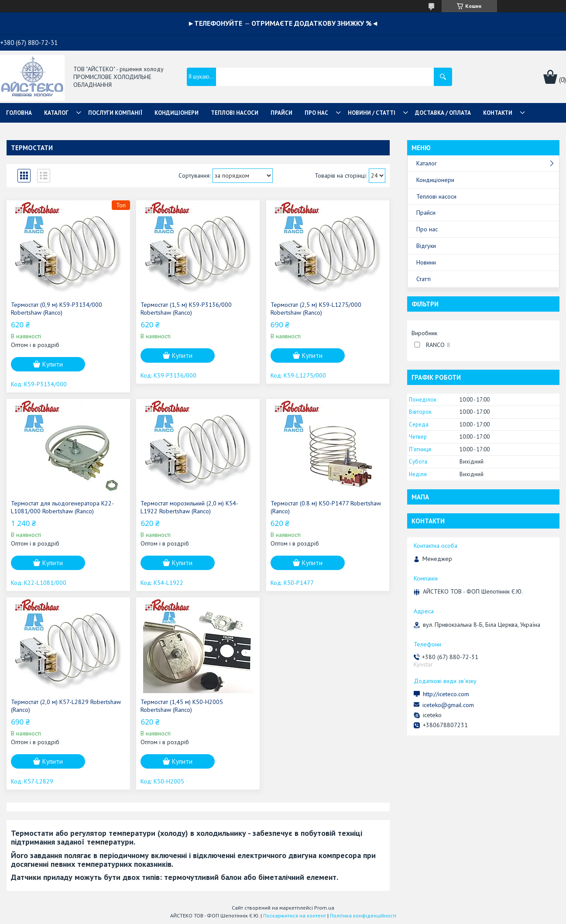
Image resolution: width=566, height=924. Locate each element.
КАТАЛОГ (56, 113)
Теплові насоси (436, 196)
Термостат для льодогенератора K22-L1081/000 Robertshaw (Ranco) (62, 507)
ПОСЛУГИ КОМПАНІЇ (115, 113)
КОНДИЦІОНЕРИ (177, 113)
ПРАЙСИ (281, 113)
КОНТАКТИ (498, 113)
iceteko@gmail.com (448, 705)
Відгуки (426, 246)
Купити (53, 364)
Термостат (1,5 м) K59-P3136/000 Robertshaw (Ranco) (186, 309)
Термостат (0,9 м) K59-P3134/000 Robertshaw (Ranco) (57, 309)
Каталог (427, 163)
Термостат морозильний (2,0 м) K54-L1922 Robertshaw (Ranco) (189, 507)
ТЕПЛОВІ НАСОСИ (235, 113)
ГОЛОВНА (19, 113)
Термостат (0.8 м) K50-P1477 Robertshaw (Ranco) (326, 507)
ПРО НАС (316, 113)
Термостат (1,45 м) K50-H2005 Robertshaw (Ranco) (182, 706)
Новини (426, 262)
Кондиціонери (435, 180)
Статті (424, 279)
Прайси (426, 213)
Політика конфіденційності (363, 915)
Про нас (427, 229)
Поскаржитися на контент (295, 915)
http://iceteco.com (446, 694)
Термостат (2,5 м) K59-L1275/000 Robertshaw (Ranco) (316, 309)
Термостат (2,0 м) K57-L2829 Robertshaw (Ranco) (66, 706)
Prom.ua (324, 908)
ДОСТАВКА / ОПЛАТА (443, 113)
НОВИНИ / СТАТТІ (372, 113)
